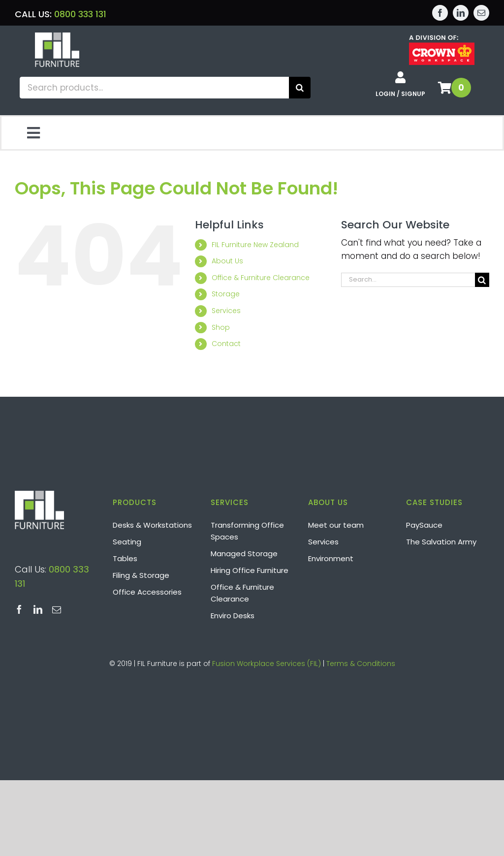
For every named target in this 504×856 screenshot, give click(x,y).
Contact (226, 344)
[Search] (300, 88)
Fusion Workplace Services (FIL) (267, 664)
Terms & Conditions (361, 664)
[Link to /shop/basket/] (445, 88)
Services (226, 311)
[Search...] (408, 280)
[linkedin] (461, 13)
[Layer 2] (57, 36)
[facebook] (440, 13)
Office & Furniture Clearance (261, 278)
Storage (226, 294)
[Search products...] (154, 88)
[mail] (481, 13)
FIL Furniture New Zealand (255, 245)
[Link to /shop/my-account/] (400, 77)
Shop (221, 327)
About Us (227, 261)
